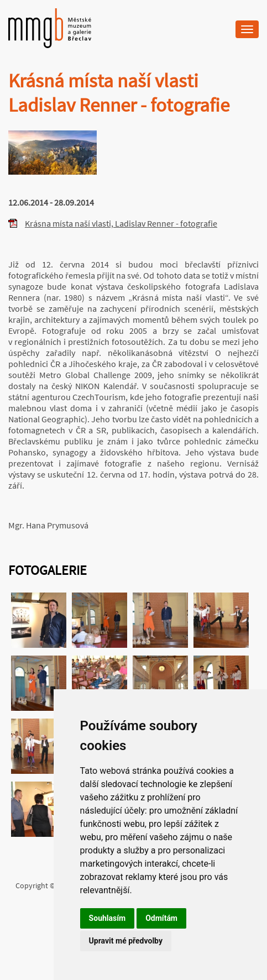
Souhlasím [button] (108, 918)
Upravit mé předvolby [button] (126, 941)
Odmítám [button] (161, 918)
